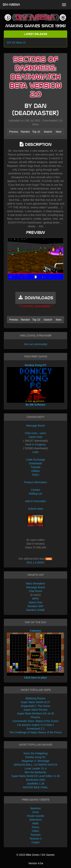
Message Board (35, 426)
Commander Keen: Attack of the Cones (35, 721)
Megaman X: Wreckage (35, 761)
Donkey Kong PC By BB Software (36, 385)
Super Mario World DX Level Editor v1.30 (36, 776)
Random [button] (25, 132)
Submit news (35, 509)
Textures (35, 835)
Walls (36, 823)
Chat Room (35, 591)
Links (35, 452)
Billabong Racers (36, 698)
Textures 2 (35, 839)
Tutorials (35, 467)
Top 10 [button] (36, 132)
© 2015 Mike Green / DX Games (36, 855)
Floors (35, 827)
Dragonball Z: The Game (36, 706)
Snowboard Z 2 (35, 729)
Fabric (35, 831)
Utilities (35, 471)
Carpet (35, 842)
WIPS (36, 599)
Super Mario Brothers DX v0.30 (35, 713)
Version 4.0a (36, 863)
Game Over (35, 437)
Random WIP (35, 606)
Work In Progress (36, 444)
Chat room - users (35, 433)
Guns (35, 812)
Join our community (35, 344)
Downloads (35, 463)
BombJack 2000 (35, 780)
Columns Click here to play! (36, 654)
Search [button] (48, 132)
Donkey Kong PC (35, 757)
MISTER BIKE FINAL (35, 787)
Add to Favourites (36, 501)
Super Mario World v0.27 (35, 702)
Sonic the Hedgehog (35, 753)
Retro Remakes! (35, 584)
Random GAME (35, 610)
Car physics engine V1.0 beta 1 (35, 725)
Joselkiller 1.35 (35, 784)
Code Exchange (36, 460)
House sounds (36, 816)
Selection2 (35, 820)
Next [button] (59, 132)
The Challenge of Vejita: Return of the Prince (35, 732)
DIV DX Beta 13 (16, 43)
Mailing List (35, 494)
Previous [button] (14, 132)
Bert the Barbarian (36, 772)
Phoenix (35, 717)
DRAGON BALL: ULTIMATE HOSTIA (35, 765)
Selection (36, 808)
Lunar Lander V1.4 (36, 768)
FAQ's (36, 475)
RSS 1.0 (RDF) (35, 563)
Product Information (35, 482)
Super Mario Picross (35, 710)
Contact (35, 490)
